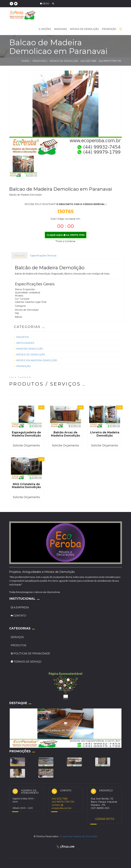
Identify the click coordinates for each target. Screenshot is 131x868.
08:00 (45, 4)
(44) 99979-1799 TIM (110, 61)
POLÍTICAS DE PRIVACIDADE (30, 654)
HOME (25, 61)
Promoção (23, 366)
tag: (17, 313)
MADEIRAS (60, 29)
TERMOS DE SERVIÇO (26, 662)
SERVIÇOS (17, 637)
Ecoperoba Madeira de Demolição (79, 836)
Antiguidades (25, 343)
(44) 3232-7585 (89, 61)
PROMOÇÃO (109, 29)
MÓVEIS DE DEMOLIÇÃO (84, 29)
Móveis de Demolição (31, 355)
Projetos (23, 337)
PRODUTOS (19, 645)
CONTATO (18, 616)
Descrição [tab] (19, 256)
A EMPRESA (20, 607)
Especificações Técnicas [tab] (43, 256)
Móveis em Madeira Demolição (37, 360)
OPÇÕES (45, 29)
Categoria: (20, 306)
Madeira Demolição (30, 349)
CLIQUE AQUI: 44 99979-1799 (66, 235)
